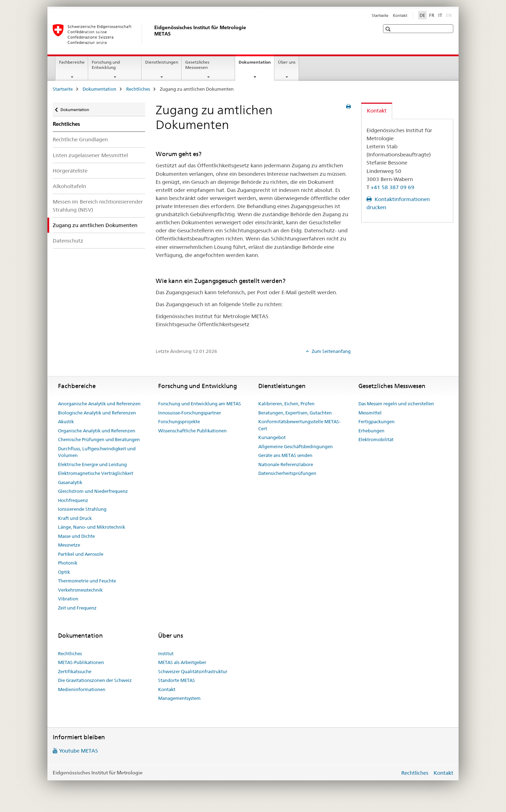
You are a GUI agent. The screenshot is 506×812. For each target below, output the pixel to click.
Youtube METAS (79, 751)
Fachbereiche (72, 62)
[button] (389, 29)
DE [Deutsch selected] (422, 15)
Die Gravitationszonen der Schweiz (95, 680)
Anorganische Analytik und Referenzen (99, 404)
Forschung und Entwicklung (106, 65)
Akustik (66, 421)
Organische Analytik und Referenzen (97, 431)
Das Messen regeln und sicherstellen (396, 404)
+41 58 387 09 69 (393, 187)
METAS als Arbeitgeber (182, 662)
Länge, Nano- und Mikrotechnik (92, 527)
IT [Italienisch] (440, 15)
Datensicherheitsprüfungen (287, 473)
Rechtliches (138, 89)
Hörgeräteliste (70, 171)
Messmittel (370, 413)
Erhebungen (371, 431)
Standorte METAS (177, 680)
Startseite (380, 15)
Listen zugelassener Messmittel (90, 155)
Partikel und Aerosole (81, 554)
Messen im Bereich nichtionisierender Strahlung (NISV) (98, 206)
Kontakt (400, 15)
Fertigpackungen (377, 421)
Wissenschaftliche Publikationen (192, 431)
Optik (64, 572)
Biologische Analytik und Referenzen (97, 413)
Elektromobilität (376, 439)
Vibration (68, 599)
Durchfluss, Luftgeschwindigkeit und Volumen (97, 452)
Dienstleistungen (162, 62)
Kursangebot (272, 437)
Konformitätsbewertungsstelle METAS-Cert (299, 425)
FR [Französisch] (432, 15)
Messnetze (69, 545)
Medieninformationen (82, 689)
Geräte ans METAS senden (285, 455)
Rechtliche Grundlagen (80, 139)
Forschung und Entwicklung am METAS (200, 404)
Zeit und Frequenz (77, 608)
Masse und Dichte (76, 536)
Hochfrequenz (73, 500)
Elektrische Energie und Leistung (92, 464)
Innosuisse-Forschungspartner (190, 413)
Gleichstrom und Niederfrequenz (93, 491)
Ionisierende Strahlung (82, 509)
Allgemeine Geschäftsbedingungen (296, 446)
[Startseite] (153, 34)
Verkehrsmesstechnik (80, 590)
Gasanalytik (70, 482)
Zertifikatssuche (75, 671)
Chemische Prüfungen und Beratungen (99, 439)
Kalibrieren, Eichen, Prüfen (286, 404)
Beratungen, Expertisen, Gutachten (295, 413)
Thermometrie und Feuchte (87, 581)
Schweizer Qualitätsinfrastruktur (193, 671)
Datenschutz (68, 241)
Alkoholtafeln (69, 186)
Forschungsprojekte (179, 421)
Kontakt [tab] (377, 111)
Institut (166, 653)
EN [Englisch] (450, 15)
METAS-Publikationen (81, 662)
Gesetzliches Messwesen (197, 65)
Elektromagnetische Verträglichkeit (96, 473)
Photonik (68, 563)
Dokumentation (256, 64)
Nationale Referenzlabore (286, 464)
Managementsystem (179, 698)
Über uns (287, 62)
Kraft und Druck (75, 518)
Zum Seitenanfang (331, 351)
